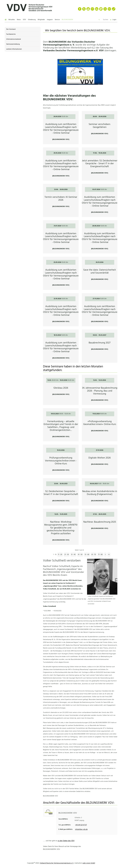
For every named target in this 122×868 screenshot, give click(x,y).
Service (57, 20)
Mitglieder (41, 20)
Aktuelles (12, 20)
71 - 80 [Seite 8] (100, 555)
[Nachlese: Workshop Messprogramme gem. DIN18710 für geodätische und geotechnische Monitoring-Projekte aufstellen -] (61, 527)
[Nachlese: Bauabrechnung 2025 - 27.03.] (100, 527)
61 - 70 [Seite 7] (94, 555)
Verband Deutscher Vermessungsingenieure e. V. (57, 863)
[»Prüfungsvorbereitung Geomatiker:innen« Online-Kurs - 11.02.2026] (100, 425)
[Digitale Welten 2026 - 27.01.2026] (100, 460)
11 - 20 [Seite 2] (60, 555)
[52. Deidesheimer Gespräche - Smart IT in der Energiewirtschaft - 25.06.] (61, 492)
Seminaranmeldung (13, 44)
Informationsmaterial (14, 39)
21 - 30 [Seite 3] (67, 555)
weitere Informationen (14, 49)
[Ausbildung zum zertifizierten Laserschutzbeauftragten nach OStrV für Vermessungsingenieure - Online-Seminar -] (61, 128)
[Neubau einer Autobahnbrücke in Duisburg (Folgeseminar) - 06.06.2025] (100, 492)
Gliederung (32, 20)
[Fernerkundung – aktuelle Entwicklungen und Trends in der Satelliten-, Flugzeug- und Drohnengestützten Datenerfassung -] (61, 425)
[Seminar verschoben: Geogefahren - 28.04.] (100, 128)
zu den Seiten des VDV (66, 841)
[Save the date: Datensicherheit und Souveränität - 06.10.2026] (100, 273)
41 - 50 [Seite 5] (80, 555)
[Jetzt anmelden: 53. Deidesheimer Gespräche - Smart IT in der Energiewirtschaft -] (100, 164)
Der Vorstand (11, 29)
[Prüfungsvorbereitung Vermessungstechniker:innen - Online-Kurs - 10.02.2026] (61, 460)
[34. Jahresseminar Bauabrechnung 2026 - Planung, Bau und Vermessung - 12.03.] (100, 390)
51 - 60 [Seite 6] (87, 555)
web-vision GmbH (89, 863)
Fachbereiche (11, 34)
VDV (24, 20)
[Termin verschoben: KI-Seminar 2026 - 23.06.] (61, 200)
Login (113, 20)
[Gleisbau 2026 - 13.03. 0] (61, 390)
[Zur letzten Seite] (109, 555)
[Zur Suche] (100, 20)
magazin (50, 20)
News (19, 20)
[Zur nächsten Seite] (105, 555)
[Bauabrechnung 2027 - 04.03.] (100, 346)
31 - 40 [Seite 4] (73, 555)
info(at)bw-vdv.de (81, 829)
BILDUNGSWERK (67, 20)
